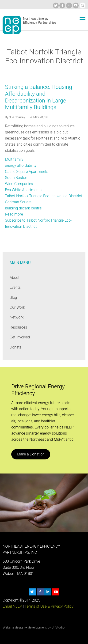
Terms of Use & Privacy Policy (49, 606)
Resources (18, 327)
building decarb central (24, 208)
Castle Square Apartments (27, 172)
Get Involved (20, 337)
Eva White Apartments (23, 190)
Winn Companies (19, 184)
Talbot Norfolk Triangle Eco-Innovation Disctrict (44, 196)
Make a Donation (31, 454)
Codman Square (18, 202)
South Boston (16, 178)
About (15, 278)
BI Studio (58, 627)
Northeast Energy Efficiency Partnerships (40, 21)
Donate (15, 347)
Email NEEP (12, 606)
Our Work (17, 307)
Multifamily (14, 159)
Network (17, 317)
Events (15, 287)
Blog (13, 297)
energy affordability (21, 165)
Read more (14, 214)
